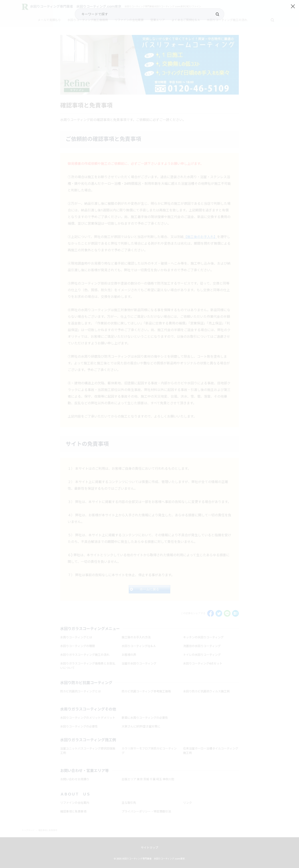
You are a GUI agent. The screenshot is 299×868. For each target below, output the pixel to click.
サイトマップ (149, 848)
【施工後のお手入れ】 (200, 237)
